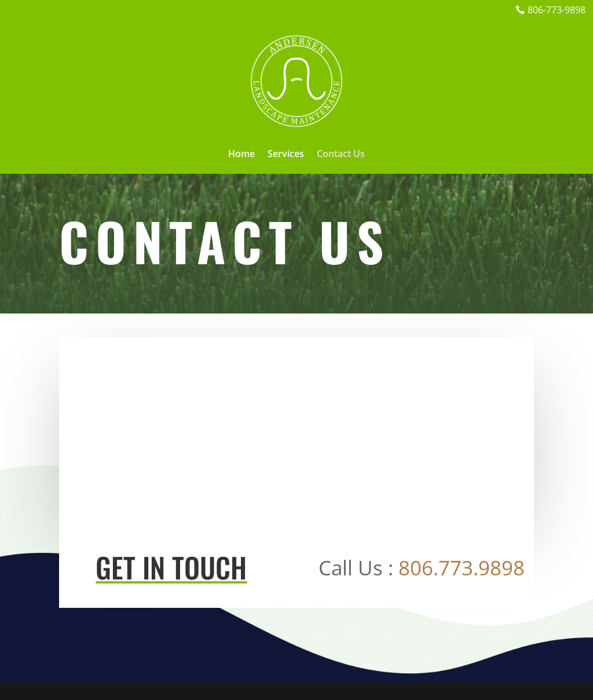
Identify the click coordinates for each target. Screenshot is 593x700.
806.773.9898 (462, 568)
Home (241, 155)
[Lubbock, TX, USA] (296, 430)
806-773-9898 (557, 10)
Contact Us (341, 155)
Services (286, 155)
